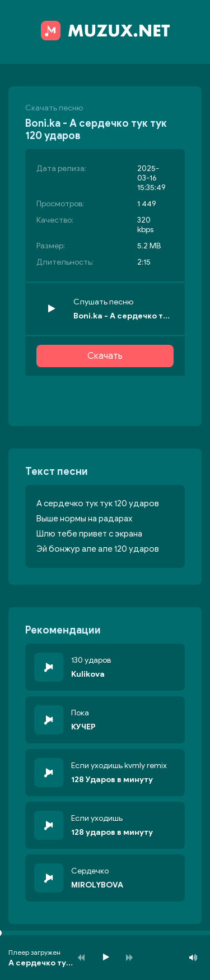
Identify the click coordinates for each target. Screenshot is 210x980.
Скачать (105, 356)
